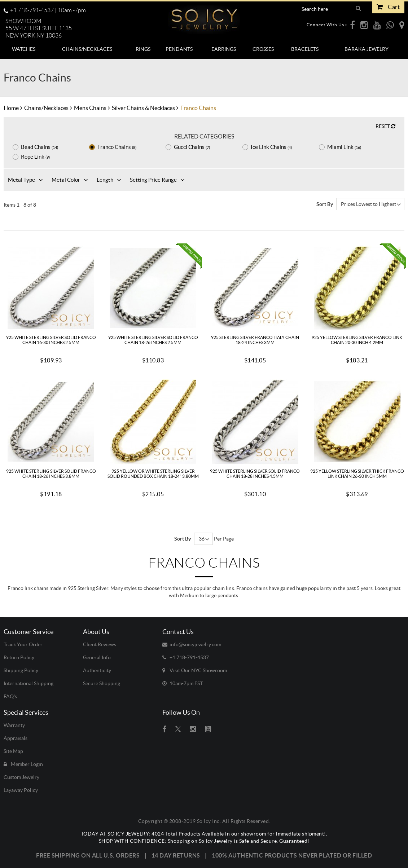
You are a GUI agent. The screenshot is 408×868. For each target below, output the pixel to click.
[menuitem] (24, 49)
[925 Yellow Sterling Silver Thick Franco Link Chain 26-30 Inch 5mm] (357, 421)
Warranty (14, 725)
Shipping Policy (21, 670)
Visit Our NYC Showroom (195, 670)
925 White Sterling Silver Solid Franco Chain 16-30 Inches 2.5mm (51, 340)
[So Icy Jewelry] (204, 17)
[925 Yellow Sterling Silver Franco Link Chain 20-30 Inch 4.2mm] (357, 287)
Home (11, 108)
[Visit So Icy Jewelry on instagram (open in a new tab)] (193, 729)
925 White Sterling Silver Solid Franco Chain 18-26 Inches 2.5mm (153, 340)
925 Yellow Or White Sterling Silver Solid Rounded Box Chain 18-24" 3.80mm (153, 474)
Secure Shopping (102, 683)
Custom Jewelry (21, 777)
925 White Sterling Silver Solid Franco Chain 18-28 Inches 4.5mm (255, 474)
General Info (97, 657)
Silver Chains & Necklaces (143, 108)
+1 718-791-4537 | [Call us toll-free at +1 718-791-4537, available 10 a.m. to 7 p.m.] (45, 10)
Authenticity (97, 670)
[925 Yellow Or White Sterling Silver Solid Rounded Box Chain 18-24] (153, 421)
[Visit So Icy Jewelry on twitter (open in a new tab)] (178, 729)
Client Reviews (100, 644)
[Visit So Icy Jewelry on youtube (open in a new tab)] (208, 729)
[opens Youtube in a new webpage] (377, 25)
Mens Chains (90, 108)
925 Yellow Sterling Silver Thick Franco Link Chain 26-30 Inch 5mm (357, 474)
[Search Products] (328, 9)
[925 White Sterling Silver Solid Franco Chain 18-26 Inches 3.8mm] (51, 421)
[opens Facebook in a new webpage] (352, 25)
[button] (41, 28)
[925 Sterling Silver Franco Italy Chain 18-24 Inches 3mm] (255, 287)
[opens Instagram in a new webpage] (364, 25)
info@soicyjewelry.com (192, 644)
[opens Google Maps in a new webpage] (402, 25)
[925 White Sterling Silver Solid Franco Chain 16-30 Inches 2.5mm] (51, 287)
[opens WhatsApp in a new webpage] (390, 25)
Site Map (13, 751)
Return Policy (19, 657)
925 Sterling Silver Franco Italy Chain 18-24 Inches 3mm (255, 340)
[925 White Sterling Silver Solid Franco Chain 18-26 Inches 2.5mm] (153, 287)
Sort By (325, 204)
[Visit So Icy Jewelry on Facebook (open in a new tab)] (164, 729)
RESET (385, 126)
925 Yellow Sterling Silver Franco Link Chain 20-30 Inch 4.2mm (357, 340)
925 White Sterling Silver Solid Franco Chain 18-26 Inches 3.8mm (51, 474)
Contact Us (178, 632)
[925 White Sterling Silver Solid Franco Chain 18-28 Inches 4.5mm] (255, 421)
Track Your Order (23, 644)
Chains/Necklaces (46, 108)
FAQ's (10, 696)
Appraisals (16, 738)
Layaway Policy (21, 790)
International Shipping (28, 683)
